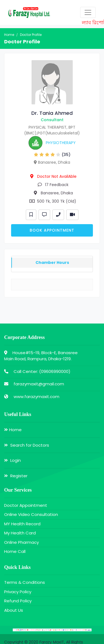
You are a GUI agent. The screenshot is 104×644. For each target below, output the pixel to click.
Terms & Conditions (25, 582)
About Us (14, 610)
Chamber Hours (52, 263)
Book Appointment (52, 230)
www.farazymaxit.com (36, 397)
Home (9, 35)
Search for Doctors (27, 445)
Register (16, 476)
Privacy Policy (18, 592)
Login (12, 460)
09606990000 (55, 371)
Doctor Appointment (26, 505)
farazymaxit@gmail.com (39, 384)
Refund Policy (18, 601)
